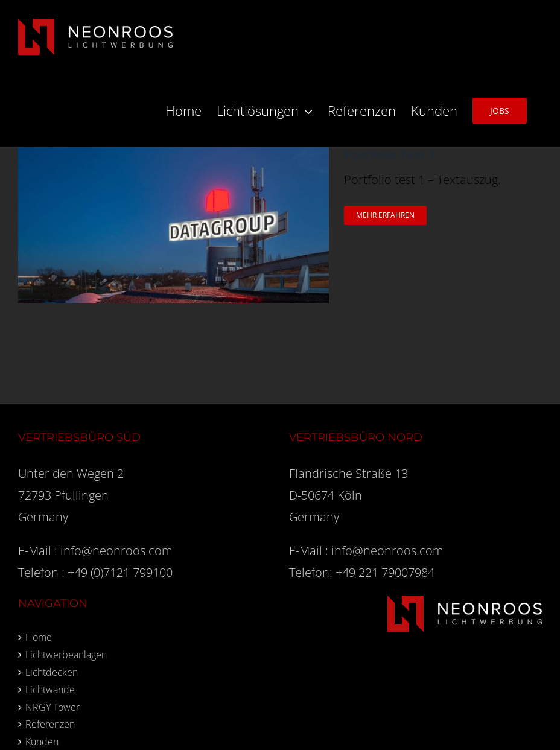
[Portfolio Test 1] (173, 158)
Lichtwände (50, 690)
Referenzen (50, 724)
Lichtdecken (52, 672)
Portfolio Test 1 (390, 155)
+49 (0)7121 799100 (120, 572)
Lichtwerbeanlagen (66, 655)
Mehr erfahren (385, 215)
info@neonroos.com (116, 551)
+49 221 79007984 (385, 572)
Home (39, 637)
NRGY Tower (52, 707)
